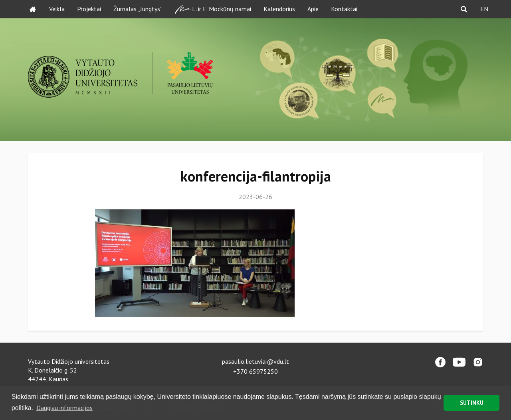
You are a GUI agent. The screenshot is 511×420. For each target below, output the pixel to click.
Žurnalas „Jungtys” (138, 9)
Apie (313, 9)
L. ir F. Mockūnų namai (213, 9)
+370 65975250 (255, 371)
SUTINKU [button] (472, 403)
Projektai (89, 9)
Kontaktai (344, 9)
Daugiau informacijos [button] (64, 408)
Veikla (57, 9)
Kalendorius (279, 9)
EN (484, 9)
